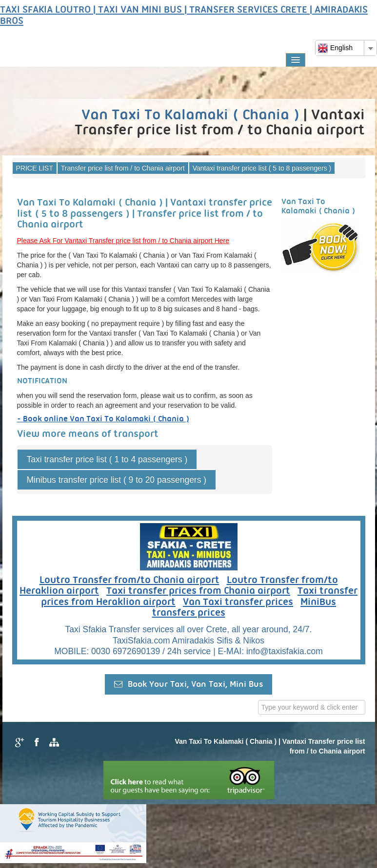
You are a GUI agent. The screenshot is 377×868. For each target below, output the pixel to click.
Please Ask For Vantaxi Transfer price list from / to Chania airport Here (123, 241)
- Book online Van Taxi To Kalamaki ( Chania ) (103, 419)
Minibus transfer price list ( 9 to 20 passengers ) (117, 480)
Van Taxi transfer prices (238, 603)
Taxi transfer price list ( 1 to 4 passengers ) (107, 459)
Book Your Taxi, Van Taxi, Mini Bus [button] (188, 684)
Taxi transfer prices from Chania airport (198, 591)
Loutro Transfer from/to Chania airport (129, 581)
